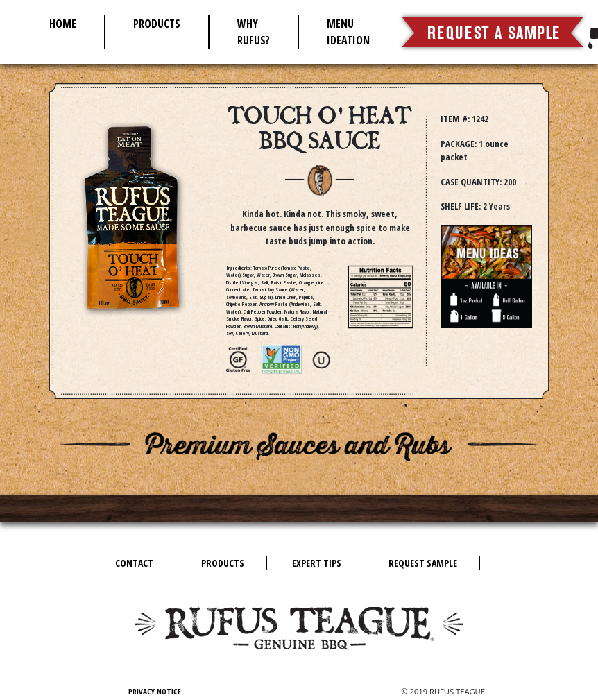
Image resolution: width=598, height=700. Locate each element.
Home (63, 24)
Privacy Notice (155, 691)
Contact (134, 563)
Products (157, 24)
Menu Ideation (348, 32)
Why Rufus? (254, 32)
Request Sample (423, 563)
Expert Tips (317, 563)
